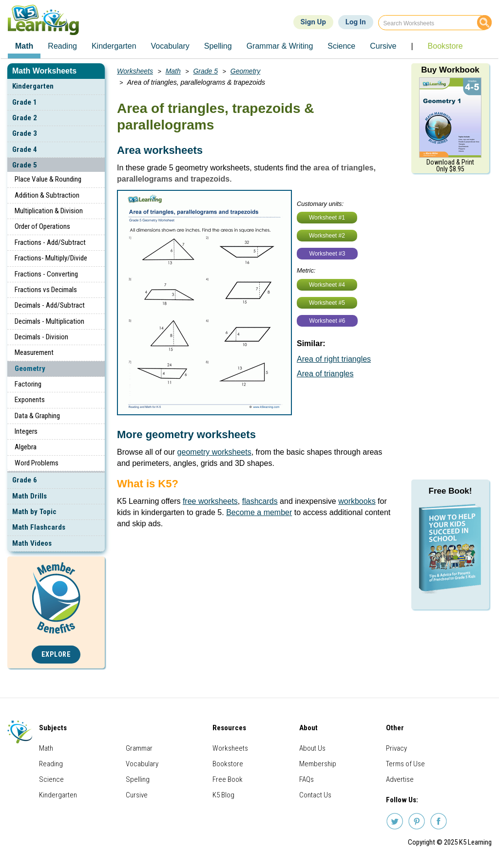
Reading (51, 764)
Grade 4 (25, 149)
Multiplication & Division (49, 211)
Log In (356, 22)
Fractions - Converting (46, 274)
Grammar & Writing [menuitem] (280, 46)
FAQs (307, 779)
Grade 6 (25, 480)
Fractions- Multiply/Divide (51, 258)
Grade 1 (25, 102)
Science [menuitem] (341, 46)
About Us (312, 748)
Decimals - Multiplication (49, 321)
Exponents (30, 400)
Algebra (26, 447)
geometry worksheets (214, 452)
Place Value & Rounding (48, 179)
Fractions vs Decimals (46, 290)
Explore (56, 655)
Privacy (396, 748)
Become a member (259, 512)
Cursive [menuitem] (383, 46)
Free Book (228, 779)
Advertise (400, 779)
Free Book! (451, 491)
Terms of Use (405, 764)
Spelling (138, 779)
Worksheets (135, 71)
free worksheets (210, 501)
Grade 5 (25, 165)
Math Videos (32, 543)
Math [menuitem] (24, 46)
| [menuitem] (412, 46)
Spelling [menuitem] (218, 46)
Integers (26, 431)
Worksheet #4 (327, 285)
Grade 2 (25, 118)
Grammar (139, 748)
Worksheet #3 (327, 254)
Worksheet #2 (327, 236)
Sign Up (313, 22)
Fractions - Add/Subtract (50, 242)
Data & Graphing (37, 416)
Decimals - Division (41, 337)
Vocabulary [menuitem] (170, 46)
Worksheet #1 (327, 218)
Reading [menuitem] (62, 46)
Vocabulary (142, 764)
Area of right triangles (334, 359)
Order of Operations (42, 226)
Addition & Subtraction (47, 195)
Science (51, 779)
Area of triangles (325, 374)
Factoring (28, 384)
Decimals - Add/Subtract (50, 305)
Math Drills (29, 496)
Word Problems (37, 463)
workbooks (357, 501)
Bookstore (228, 764)
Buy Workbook (450, 70)
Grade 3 (25, 133)
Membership (318, 764)
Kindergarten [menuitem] (114, 46)
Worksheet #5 (327, 303)
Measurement (34, 352)
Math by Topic (34, 512)
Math (173, 71)
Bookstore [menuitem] (445, 46)
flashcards (260, 501)
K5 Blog (223, 795)
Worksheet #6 (327, 321)
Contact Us (315, 795)
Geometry (30, 369)
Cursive (137, 795)
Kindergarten (33, 86)
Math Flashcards (39, 527)
